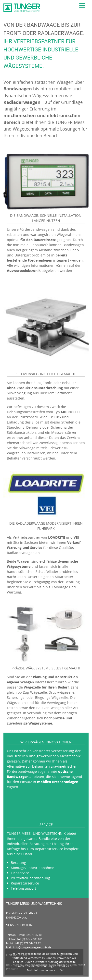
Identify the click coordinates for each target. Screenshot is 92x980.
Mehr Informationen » (41, 970)
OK (62, 970)
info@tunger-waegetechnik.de (32, 947)
